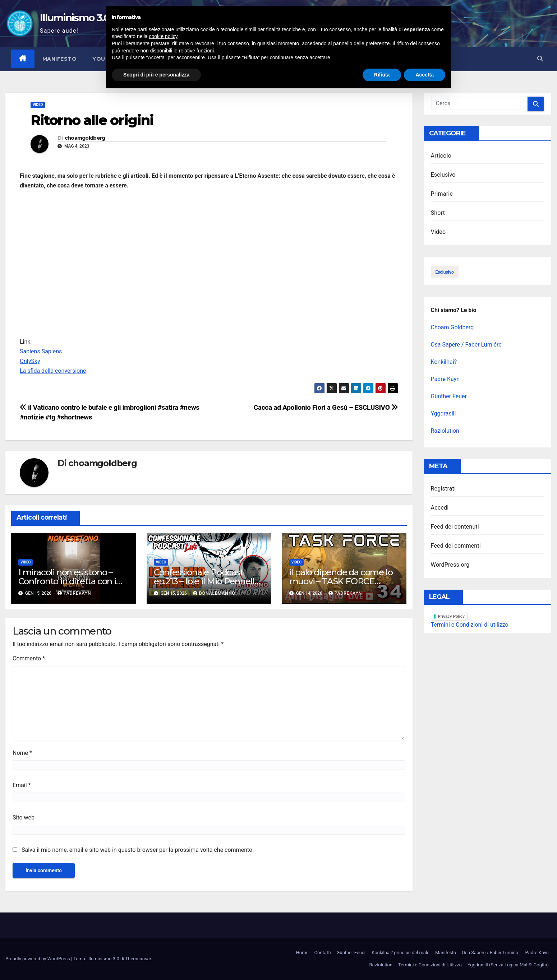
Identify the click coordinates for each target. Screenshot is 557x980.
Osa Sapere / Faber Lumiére (466, 345)
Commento (29, 658)
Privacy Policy (452, 616)
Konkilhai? (444, 362)
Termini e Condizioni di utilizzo (470, 625)
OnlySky (30, 361)
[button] (540, 59)
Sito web (24, 818)
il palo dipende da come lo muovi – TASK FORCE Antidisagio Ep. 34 (341, 581)
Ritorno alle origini (92, 120)
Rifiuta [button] (382, 960)
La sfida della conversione (53, 371)
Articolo (441, 156)
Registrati (443, 489)
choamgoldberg (85, 138)
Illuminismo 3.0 (75, 18)
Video (38, 105)
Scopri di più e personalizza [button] (156, 960)
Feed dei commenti (456, 546)
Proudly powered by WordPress (38, 959)
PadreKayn (74, 593)
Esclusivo (443, 175)
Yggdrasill (443, 414)
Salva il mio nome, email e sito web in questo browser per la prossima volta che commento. (138, 850)
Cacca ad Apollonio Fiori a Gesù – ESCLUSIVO (326, 407)
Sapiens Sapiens (41, 351)
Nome (22, 753)
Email (22, 785)
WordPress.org (450, 565)
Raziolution (445, 431)
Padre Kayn (445, 379)
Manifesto (60, 59)
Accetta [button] (425, 960)
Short (438, 213)
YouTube (107, 59)
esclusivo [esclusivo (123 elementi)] (445, 272)
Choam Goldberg (452, 327)
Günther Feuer (449, 396)
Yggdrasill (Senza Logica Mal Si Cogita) (508, 965)
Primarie (442, 194)
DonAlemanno (214, 593)
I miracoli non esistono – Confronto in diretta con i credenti (67, 581)
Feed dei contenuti (455, 527)
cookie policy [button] (163, 922)
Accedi (440, 508)
